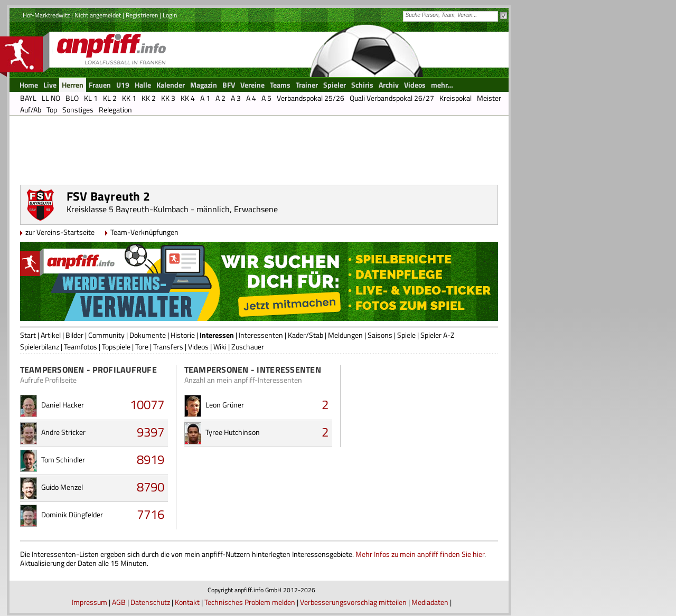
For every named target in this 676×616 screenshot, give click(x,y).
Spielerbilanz (40, 347)
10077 (147, 404)
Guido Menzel (62, 487)
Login (170, 15)
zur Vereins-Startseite (60, 232)
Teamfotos (81, 347)
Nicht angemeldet (98, 15)
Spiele (406, 335)
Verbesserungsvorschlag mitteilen (353, 602)
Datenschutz (150, 602)
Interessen (217, 335)
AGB (119, 602)
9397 (151, 432)
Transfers (168, 347)
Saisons (380, 335)
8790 (151, 487)
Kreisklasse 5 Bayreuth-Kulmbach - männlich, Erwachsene (172, 209)
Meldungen (345, 335)
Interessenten (261, 335)
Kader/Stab (306, 335)
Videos (198, 347)
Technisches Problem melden (250, 602)
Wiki (220, 347)
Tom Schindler (63, 459)
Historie (183, 335)
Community (106, 335)
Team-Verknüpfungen (144, 232)
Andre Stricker (63, 432)
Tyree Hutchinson (233, 432)
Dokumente (148, 335)
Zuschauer (248, 347)
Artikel (51, 335)
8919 (151, 459)
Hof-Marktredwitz (46, 15)
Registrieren (142, 15)
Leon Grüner (225, 405)
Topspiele (116, 347)
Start (28, 335)
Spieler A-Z (438, 335)
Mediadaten (430, 602)
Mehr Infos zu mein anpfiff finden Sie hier (420, 554)
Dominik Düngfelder (72, 514)
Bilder (74, 335)
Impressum (90, 602)
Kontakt (187, 602)
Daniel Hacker (63, 405)
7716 (151, 514)
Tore (142, 347)
